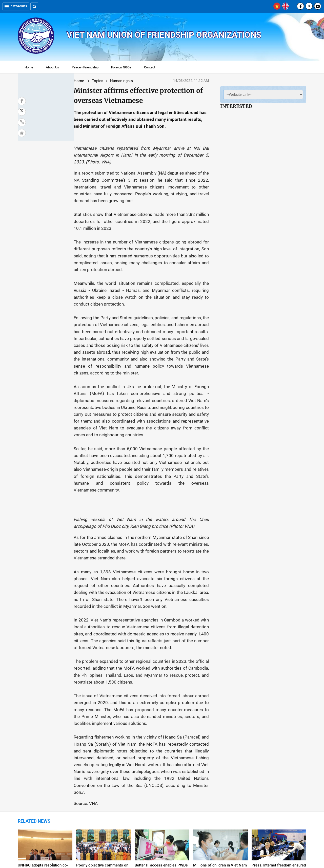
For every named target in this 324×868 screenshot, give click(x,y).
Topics (53, 81)
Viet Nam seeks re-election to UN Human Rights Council (219, 793)
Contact (150, 67)
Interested (236, 106)
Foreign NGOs (121, 67)
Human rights (77, 81)
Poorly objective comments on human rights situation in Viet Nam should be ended (102, 739)
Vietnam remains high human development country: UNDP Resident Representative (43, 795)
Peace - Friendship (85, 67)
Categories (16, 6)
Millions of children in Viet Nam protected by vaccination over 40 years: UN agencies (220, 739)
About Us (52, 67)
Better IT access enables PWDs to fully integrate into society (161, 737)
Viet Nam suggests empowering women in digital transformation (101, 795)
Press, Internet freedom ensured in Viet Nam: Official (279, 737)
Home (29, 67)
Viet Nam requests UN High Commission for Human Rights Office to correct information (278, 795)
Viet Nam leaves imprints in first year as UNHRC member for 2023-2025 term (162, 795)
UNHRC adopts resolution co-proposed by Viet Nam (43, 737)
